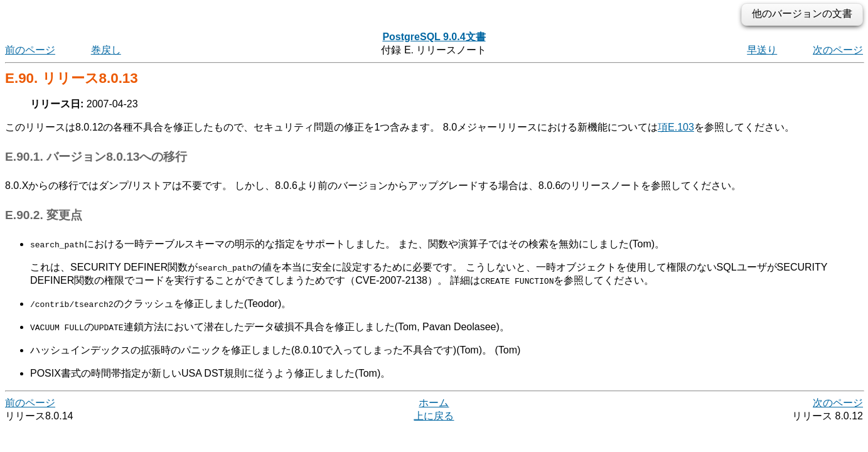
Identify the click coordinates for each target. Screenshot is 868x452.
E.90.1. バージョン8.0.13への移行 (96, 157)
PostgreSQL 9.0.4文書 (434, 37)
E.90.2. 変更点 (44, 215)
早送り (762, 50)
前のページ (30, 50)
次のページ (838, 50)
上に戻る (434, 416)
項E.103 (676, 127)
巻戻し (106, 50)
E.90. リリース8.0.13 (72, 78)
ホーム (434, 403)
